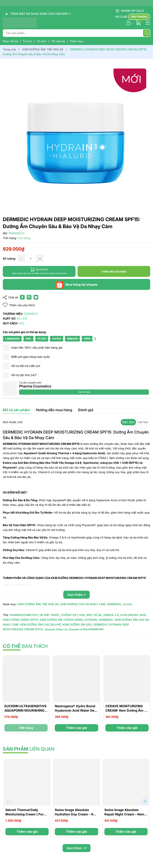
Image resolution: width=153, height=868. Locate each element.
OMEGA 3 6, (111, 615)
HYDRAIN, (91, 620)
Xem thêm (76, 848)
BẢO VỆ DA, (95, 615)
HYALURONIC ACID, (133, 615)
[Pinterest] (29, 297)
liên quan (29, 749)
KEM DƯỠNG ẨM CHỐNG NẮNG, (62, 620)
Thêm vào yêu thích (19, 305)
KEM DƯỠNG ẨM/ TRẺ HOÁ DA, (38, 604)
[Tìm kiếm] (146, 33)
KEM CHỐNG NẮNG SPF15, (21, 620)
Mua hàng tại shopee (76, 284)
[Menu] (147, 22)
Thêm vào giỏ (76, 728)
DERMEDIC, (115, 604)
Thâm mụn (76, 41)
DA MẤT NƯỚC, (50, 615)
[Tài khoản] (129, 22)
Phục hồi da (11, 41)
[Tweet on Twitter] (36, 297)
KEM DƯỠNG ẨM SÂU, (78, 624)
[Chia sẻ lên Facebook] (22, 297)
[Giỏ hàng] (139, 22)
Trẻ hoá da (58, 41)
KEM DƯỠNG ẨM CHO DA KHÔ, (41, 624)
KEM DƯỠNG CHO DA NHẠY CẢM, (83, 604)
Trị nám (42, 41)
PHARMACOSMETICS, (24, 615)
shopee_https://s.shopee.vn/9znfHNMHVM (74, 629)
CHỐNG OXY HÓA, (74, 615)
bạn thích (25, 646)
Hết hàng (26, 728)
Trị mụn (28, 41)
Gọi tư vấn (84, 392)
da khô (128, 604)
